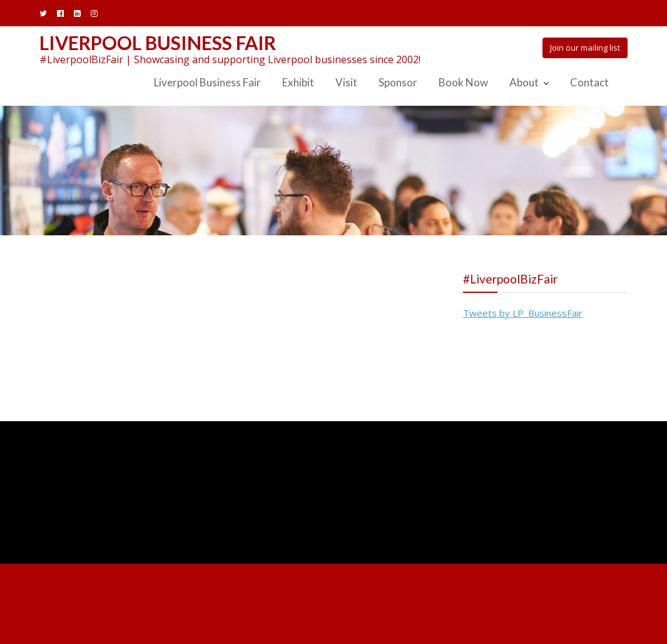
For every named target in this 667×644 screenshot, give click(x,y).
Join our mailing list (585, 48)
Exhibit (298, 82)
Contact (589, 82)
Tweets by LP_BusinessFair (523, 313)
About (524, 82)
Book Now (463, 82)
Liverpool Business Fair (158, 43)
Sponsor (398, 82)
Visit (346, 82)
